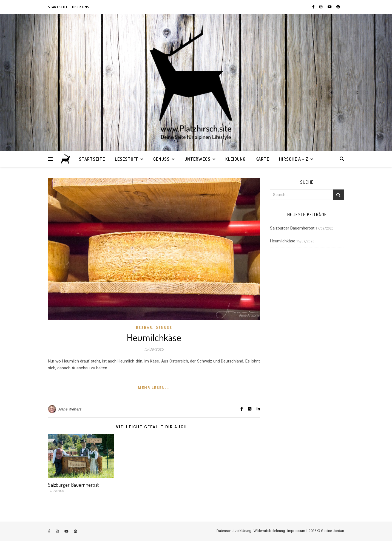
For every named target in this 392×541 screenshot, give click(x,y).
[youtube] (330, 7)
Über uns (81, 7)
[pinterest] (338, 7)
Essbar (144, 328)
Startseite (58, 7)
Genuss (161, 159)
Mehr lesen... (154, 388)
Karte (262, 159)
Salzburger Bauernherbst (73, 485)
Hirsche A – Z (294, 159)
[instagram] (321, 7)
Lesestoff (127, 159)
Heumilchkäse (154, 337)
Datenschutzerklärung (234, 531)
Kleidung (235, 159)
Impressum (296, 531)
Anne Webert (70, 409)
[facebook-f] (314, 7)
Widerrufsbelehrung (269, 531)
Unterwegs (198, 159)
